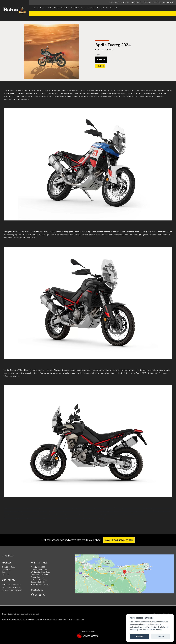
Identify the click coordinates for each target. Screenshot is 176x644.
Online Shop (65, 8)
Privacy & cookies (169, 614)
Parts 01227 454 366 (141, 2)
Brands (43, 8)
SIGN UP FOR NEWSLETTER (119, 540)
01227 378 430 (14, 584)
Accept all (139, 636)
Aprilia (101, 60)
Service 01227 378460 (163, 2)
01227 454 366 (14, 587)
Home (36, 8)
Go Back (100, 66)
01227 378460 (16, 590)
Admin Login (157, 614)
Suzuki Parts (75, 8)
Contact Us (114, 8)
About (105, 8)
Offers (83, 8)
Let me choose (156, 630)
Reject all (160, 636)
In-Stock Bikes (53, 8)
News (99, 8)
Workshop (91, 8)
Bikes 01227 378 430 (119, 2)
